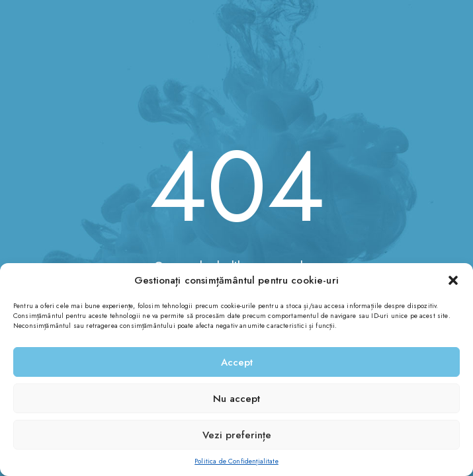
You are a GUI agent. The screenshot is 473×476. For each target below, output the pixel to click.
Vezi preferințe (237, 435)
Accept (237, 362)
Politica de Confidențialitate (236, 461)
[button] (453, 280)
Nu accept (236, 399)
